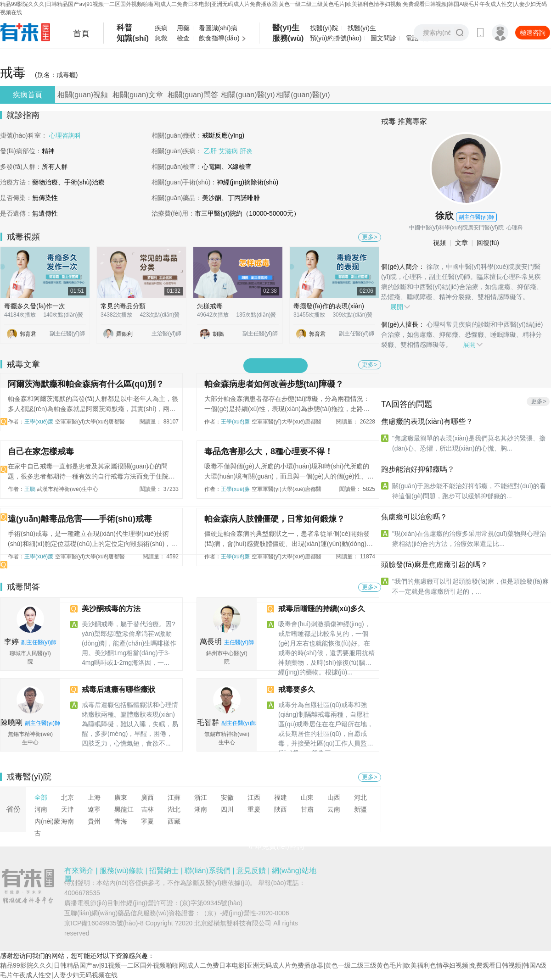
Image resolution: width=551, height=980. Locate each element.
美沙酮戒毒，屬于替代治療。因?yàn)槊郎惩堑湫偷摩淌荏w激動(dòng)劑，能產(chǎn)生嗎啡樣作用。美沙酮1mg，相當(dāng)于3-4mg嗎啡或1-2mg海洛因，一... (129, 643)
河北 (360, 797)
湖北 (174, 809)
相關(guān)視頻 (83, 95)
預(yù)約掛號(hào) (336, 38)
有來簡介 (79, 871)
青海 (121, 821)
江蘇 (174, 797)
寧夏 (147, 821)
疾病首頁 (28, 95)
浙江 (201, 797)
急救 (161, 38)
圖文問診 (383, 38)
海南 (67, 821)
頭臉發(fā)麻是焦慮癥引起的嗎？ (434, 565)
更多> (370, 237)
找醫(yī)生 (362, 28)
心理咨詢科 (65, 135)
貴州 (94, 821)
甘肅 (307, 809)
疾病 (161, 28)
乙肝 (211, 151)
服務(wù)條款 (121, 871)
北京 (67, 797)
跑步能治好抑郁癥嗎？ (418, 469)
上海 (94, 797)
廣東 (121, 797)
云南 (334, 809)
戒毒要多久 (297, 689)
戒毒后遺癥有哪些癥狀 (118, 689)
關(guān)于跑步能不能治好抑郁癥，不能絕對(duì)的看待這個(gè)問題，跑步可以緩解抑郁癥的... (469, 491)
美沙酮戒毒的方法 (111, 609)
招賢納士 (164, 871)
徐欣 (444, 216)
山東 (307, 797)
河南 (41, 809)
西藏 (174, 821)
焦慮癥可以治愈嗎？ (414, 517)
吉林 (147, 809)
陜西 (281, 809)
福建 (281, 797)
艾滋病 (229, 151)
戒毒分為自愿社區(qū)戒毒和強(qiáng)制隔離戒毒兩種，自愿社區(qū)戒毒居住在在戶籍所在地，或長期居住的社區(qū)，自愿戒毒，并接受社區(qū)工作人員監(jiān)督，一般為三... (326, 725)
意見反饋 (251, 871)
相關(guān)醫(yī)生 (303, 97)
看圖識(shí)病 (218, 28)
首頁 (81, 33)
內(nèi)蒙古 (47, 827)
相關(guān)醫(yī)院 (248, 97)
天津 (67, 809)
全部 (41, 797)
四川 (227, 809)
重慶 (254, 809)
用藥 (183, 28)
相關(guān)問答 (193, 95)
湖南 (201, 809)
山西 (334, 797)
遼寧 (94, 809)
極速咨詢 (533, 33)
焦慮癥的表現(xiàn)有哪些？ (427, 421)
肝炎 (246, 151)
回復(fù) (489, 243)
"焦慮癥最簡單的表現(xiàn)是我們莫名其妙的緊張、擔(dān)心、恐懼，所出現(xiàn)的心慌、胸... (469, 443)
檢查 (183, 38)
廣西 (147, 797)
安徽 (227, 797)
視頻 (441, 243)
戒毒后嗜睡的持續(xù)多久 (322, 609)
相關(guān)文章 (138, 95)
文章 (462, 243)
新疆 (360, 809)
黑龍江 (124, 809)
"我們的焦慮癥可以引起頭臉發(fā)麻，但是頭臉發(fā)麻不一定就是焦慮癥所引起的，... (470, 586)
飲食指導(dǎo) (219, 38)
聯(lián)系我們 (208, 871)
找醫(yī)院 (324, 28)
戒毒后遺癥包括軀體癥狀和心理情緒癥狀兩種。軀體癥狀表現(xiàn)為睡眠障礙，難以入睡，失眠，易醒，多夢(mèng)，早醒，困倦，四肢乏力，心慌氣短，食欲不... (130, 724)
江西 (254, 797)
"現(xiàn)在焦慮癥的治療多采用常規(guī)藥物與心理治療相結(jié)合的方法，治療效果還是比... (469, 539)
